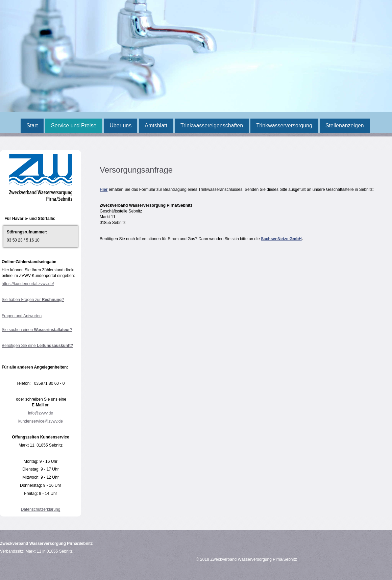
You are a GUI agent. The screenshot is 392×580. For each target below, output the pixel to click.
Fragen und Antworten (22, 316)
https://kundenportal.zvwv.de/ (28, 284)
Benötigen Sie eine (37, 346)
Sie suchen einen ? (37, 330)
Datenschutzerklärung (41, 509)
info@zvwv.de (41, 413)
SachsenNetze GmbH (281, 239)
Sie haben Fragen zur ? (33, 300)
